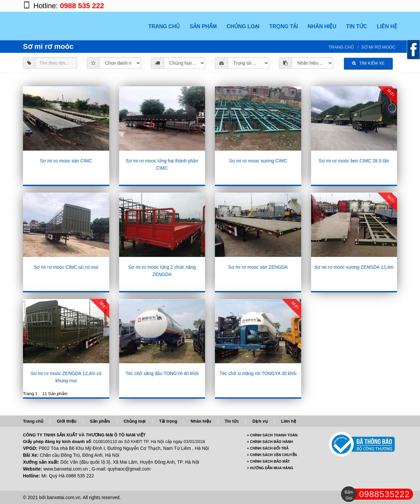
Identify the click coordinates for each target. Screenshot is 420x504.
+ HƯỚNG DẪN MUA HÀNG (270, 468)
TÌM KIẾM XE (368, 63)
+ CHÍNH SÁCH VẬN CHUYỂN (272, 455)
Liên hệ (289, 421)
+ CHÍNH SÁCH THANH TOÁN (272, 435)
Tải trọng (168, 421)
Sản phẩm (100, 421)
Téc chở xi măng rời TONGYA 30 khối (258, 373)
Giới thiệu (67, 421)
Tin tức (232, 421)
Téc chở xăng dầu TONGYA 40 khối (162, 373)
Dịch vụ (260, 421)
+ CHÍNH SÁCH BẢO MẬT (269, 461)
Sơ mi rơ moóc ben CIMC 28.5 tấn (354, 161)
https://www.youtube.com (390, 6)
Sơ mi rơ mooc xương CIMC (258, 161)
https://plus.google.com (364, 6)
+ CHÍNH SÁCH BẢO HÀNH (270, 442)
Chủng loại (135, 421)
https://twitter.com (377, 6)
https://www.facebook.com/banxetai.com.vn (351, 6)
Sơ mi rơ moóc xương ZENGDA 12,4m (354, 267)
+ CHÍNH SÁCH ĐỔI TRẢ (268, 448)
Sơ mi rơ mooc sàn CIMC (66, 161)
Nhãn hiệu (201, 421)
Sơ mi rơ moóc (378, 47)
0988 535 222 (82, 6)
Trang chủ (341, 47)
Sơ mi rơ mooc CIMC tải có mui (66, 267)
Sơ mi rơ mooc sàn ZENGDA (258, 267)
